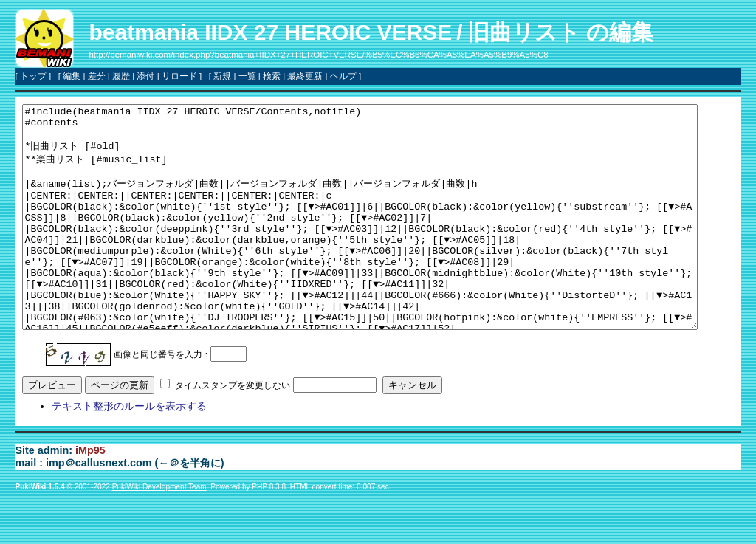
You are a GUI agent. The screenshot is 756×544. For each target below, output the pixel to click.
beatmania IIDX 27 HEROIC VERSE (270, 32)
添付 (145, 76)
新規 (222, 76)
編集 (72, 76)
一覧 (247, 76)
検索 (272, 76)
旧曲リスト (524, 32)
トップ (33, 76)
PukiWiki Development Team (159, 531)
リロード (179, 76)
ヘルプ (343, 76)
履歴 (121, 76)
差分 (97, 76)
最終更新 (305, 76)
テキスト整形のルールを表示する (129, 450)
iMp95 (90, 495)
